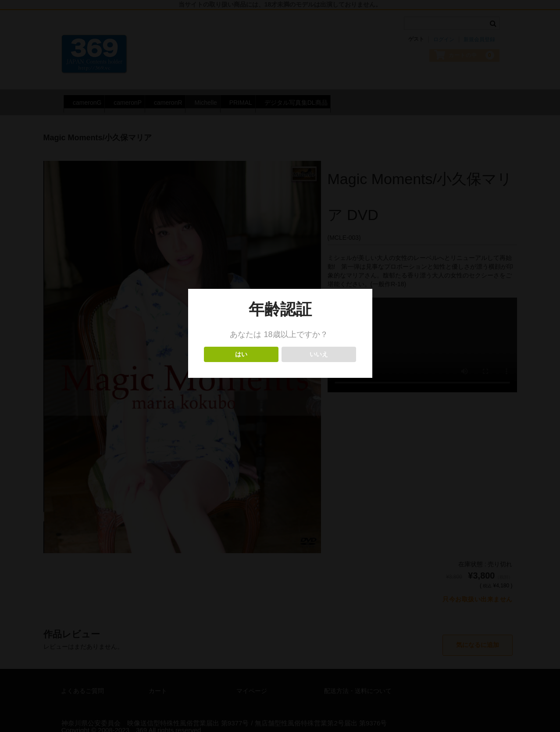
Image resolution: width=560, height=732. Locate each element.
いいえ (319, 354)
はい (241, 354)
